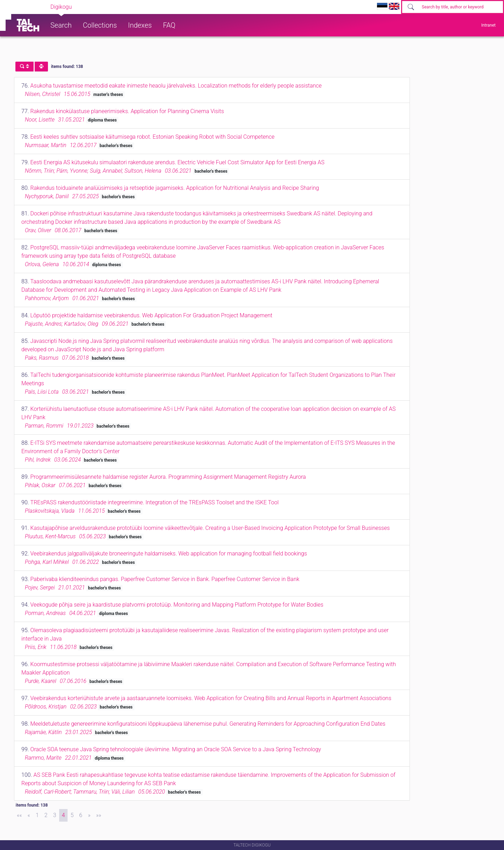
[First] (19, 815)
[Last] (99, 815)
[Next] (89, 815)
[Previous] (29, 815)
